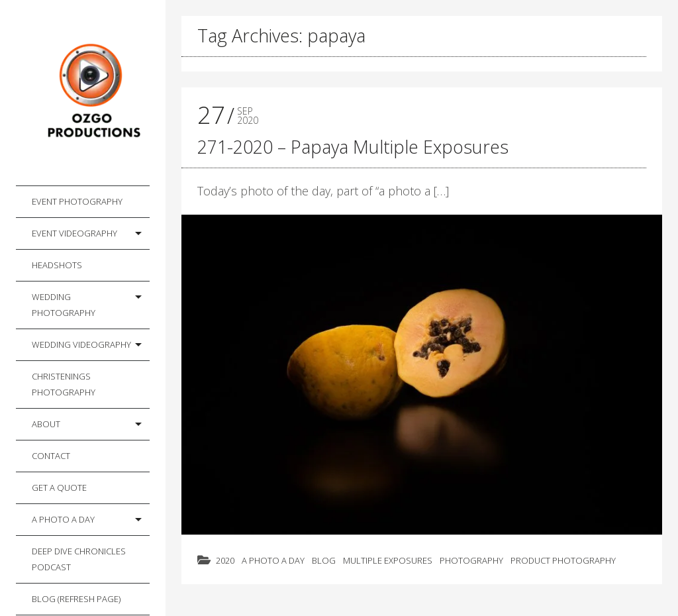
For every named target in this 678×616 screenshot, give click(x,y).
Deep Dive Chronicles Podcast (79, 559)
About (46, 424)
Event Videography (74, 233)
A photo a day (63, 519)
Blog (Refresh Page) (76, 599)
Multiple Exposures (388, 560)
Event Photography (77, 201)
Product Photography (563, 560)
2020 (225, 560)
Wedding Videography (81, 344)
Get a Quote (59, 488)
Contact (51, 456)
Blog (324, 560)
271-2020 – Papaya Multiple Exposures (353, 147)
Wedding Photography (64, 305)
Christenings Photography (64, 384)
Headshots (57, 265)
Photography (471, 560)
